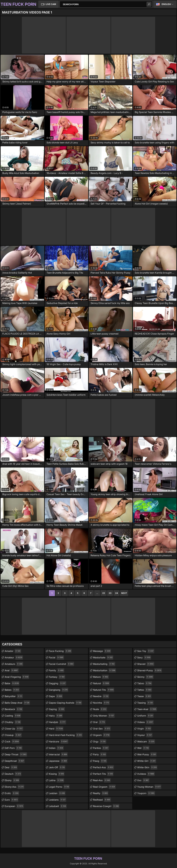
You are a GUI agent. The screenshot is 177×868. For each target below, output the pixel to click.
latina (57, 780)
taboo (145, 683)
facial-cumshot (61, 664)
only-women (104, 716)
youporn (146, 793)
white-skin (147, 767)
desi (11, 767)
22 (104, 593)
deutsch (13, 774)
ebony (12, 780)
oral (99, 722)
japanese (58, 761)
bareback (14, 709)
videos (145, 722)
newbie (101, 696)
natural (101, 683)
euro (12, 800)
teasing (145, 703)
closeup (13, 735)
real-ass (102, 780)
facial (56, 657)
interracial (58, 754)
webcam (146, 742)
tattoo (145, 690)
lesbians (58, 800)
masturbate (103, 657)
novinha (101, 703)
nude (100, 709)
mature (101, 677)
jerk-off (57, 767)
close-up (14, 729)
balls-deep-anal (17, 703)
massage (102, 651)
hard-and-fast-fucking (66, 735)
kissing (57, 774)
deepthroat (15, 761)
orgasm (102, 735)
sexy (144, 657)
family (57, 670)
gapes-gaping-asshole (65, 703)
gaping (57, 709)
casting (13, 716)
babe (12, 683)
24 (117, 593)
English (166, 4)
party (100, 754)
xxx (143, 780)
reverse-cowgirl (106, 806)
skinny (145, 677)
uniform (145, 716)
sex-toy (146, 651)
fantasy (57, 677)
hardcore (59, 742)
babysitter (14, 696)
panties (101, 748)
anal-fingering (17, 677)
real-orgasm (104, 787)
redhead (102, 800)
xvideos (146, 774)
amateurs (14, 664)
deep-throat (16, 754)
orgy (100, 742)
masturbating (104, 664)
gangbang (59, 690)
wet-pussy (147, 754)
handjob (57, 722)
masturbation (104, 670)
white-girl (147, 761)
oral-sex (102, 729)
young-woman (149, 787)
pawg (100, 761)
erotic (12, 793)
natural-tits (104, 690)
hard (56, 729)
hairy (56, 716)
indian (56, 748)
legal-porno (59, 787)
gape (56, 696)
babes (12, 690)
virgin (144, 729)
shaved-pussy (150, 670)
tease (144, 696)
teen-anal (147, 709)
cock (12, 742)
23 (110, 593)
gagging (58, 683)
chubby (13, 722)
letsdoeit (58, 806)
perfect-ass (103, 767)
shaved (146, 664)
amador (13, 651)
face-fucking (60, 651)
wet (143, 748)
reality (101, 793)
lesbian (57, 793)
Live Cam (51, 4)
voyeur (145, 735)
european (14, 806)
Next (124, 593)
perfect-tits (103, 774)
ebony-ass (14, 787)
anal (12, 670)
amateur (14, 657)
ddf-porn (14, 748)
